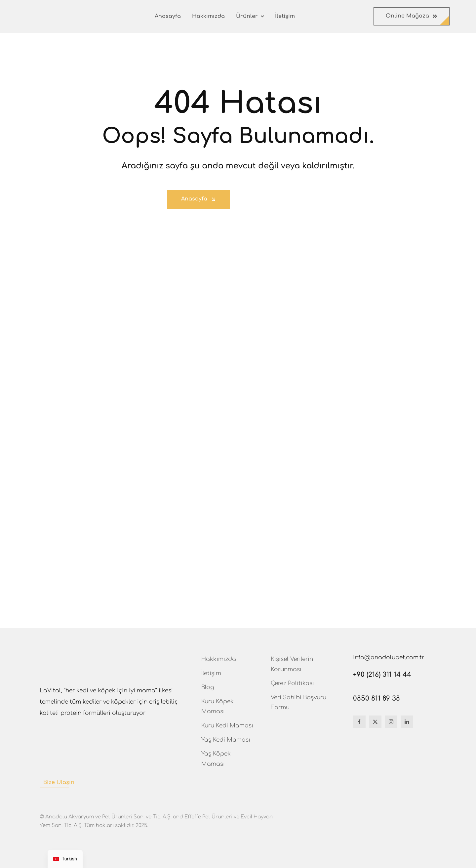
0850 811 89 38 (377, 698)
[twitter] (375, 722)
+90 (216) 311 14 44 (382, 675)
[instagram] (391, 722)
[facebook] (359, 722)
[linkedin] (407, 722)
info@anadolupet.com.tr (389, 657)
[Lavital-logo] (45, 14)
